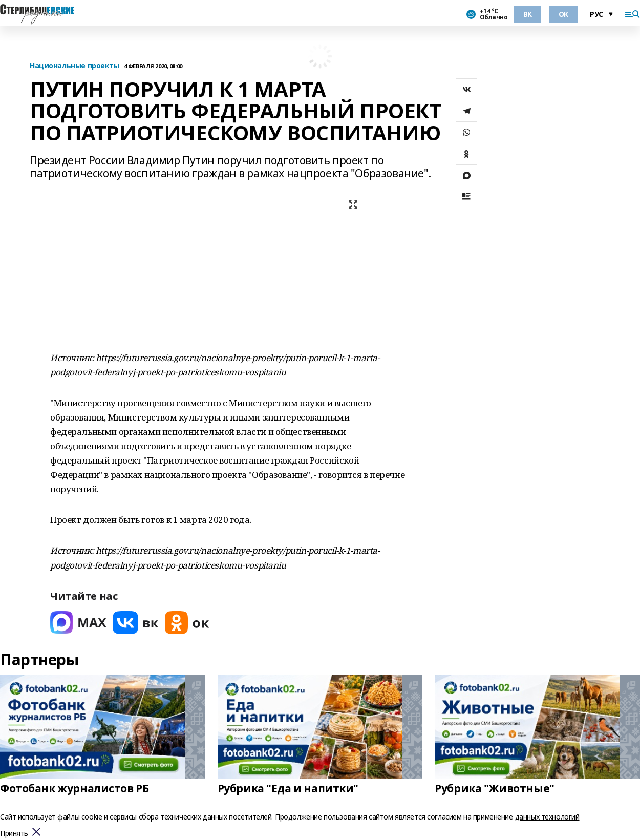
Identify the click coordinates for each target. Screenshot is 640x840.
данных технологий (547, 817)
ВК (528, 14)
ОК (563, 14)
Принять (14, 834)
